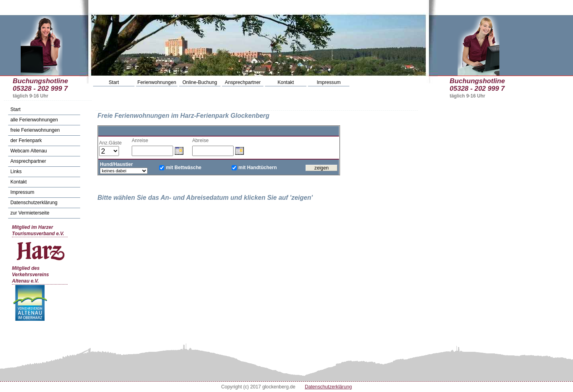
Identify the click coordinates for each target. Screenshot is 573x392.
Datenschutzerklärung (34, 203)
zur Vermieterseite (30, 213)
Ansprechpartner (243, 82)
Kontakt (286, 82)
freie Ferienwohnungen (35, 130)
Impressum (329, 82)
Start (114, 82)
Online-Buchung (200, 82)
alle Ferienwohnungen (34, 120)
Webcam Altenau (29, 151)
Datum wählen (179, 150)
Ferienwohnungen (157, 82)
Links (16, 172)
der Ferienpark (26, 140)
